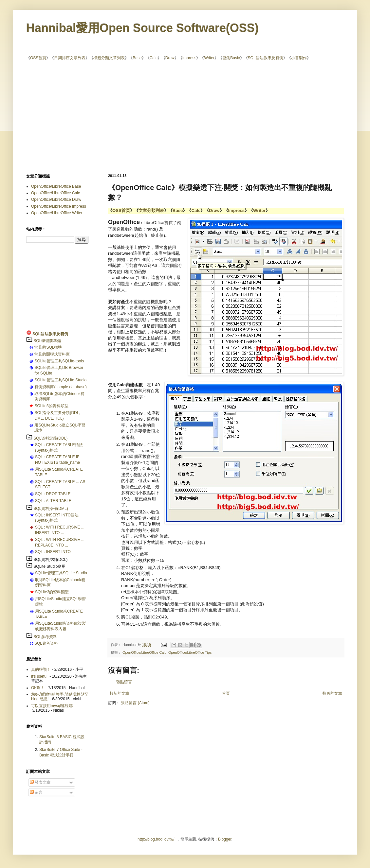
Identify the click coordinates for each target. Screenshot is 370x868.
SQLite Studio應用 (49, 566)
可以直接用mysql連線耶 (52, 706)
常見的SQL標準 (48, 347)
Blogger (225, 839)
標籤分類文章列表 (109, 58)
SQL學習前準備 (47, 341)
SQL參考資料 (45, 637)
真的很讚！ (41, 669)
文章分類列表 (151, 210)
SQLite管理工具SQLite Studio (60, 380)
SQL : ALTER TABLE (53, 501)
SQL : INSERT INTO (53, 552)
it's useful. (40, 676)
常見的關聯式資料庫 (52, 354)
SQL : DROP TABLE (53, 494)
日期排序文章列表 (70, 58)
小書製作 (299, 58)
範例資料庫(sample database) (60, 387)
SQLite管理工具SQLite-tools (59, 361)
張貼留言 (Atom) (135, 703)
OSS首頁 (38, 58)
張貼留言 (124, 682)
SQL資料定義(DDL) (50, 438)
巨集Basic (231, 58)
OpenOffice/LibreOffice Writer (57, 213)
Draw (170, 58)
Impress (189, 58)
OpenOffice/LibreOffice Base (56, 186)
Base (137, 58)
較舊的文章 (332, 693)
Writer (209, 58)
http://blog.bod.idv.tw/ (156, 839)
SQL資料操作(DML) (51, 509)
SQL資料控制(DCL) (50, 560)
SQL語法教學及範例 (266, 58)
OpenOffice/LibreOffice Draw (56, 200)
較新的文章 (120, 693)
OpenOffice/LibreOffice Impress (59, 206)
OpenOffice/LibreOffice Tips (190, 652)
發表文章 (40, 782)
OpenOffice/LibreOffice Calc (144, 652)
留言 (36, 792)
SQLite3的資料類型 (51, 406)
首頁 (226, 693)
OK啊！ (38, 688)
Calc (154, 58)
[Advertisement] (180, 116)
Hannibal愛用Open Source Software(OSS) (142, 28)
